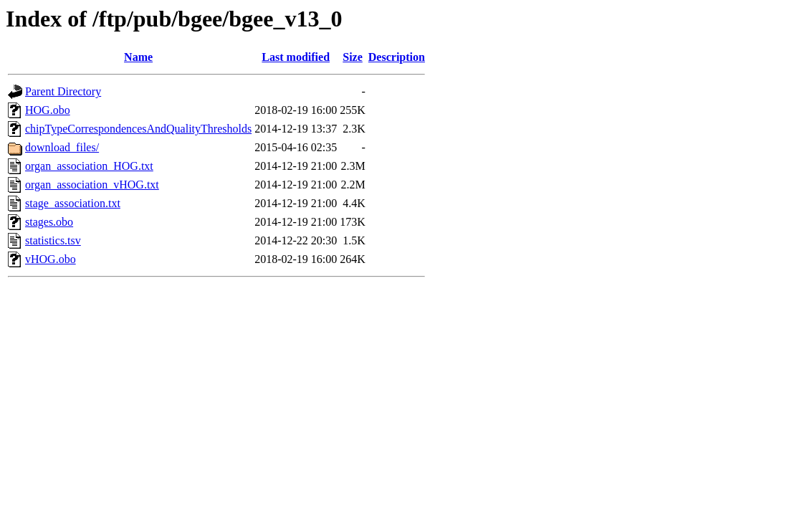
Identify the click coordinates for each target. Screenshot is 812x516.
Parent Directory (63, 91)
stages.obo (49, 222)
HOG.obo (48, 110)
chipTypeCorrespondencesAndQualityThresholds (138, 129)
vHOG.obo (51, 259)
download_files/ (62, 147)
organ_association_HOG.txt (89, 166)
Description (397, 57)
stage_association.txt (73, 203)
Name (138, 57)
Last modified (296, 57)
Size (353, 57)
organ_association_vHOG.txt (92, 185)
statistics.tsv (53, 240)
